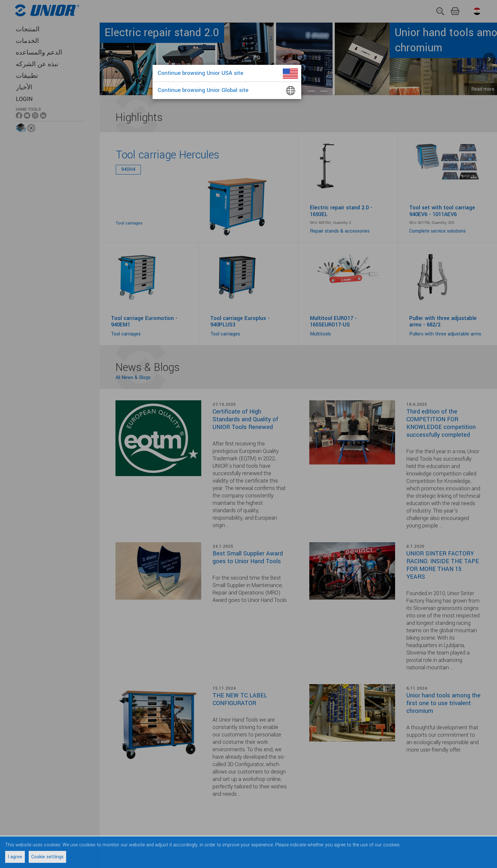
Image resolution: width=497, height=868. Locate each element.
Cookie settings (47, 857)
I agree (15, 857)
